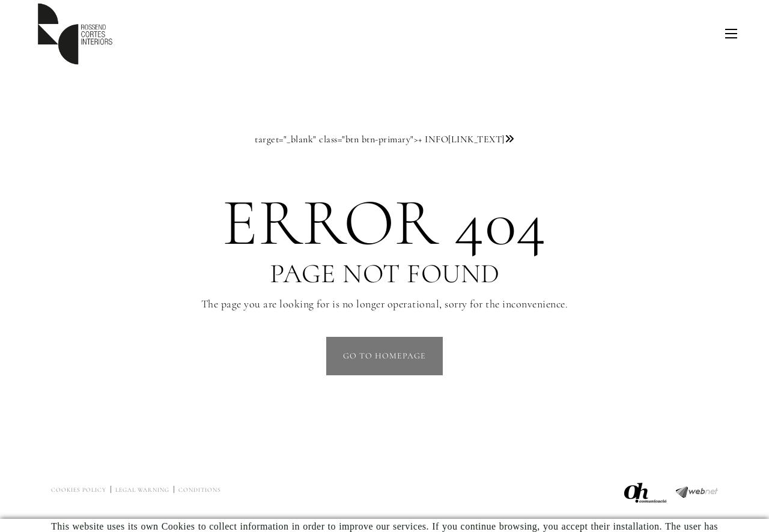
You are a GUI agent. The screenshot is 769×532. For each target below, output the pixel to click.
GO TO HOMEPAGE (384, 356)
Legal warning (142, 490)
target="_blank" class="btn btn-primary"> (384, 139)
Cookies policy (79, 490)
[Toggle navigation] (731, 34)
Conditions (200, 490)
